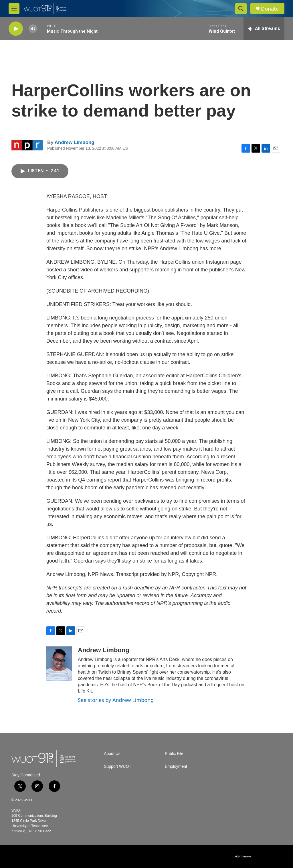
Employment (176, 767)
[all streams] (264, 29)
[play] (16, 29)
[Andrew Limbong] (59, 664)
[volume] (33, 29)
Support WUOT (118, 767)
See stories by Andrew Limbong (116, 700)
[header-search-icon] (241, 9)
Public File (174, 754)
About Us (112, 754)
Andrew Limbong (75, 142)
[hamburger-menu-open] (14, 9)
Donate (270, 9)
